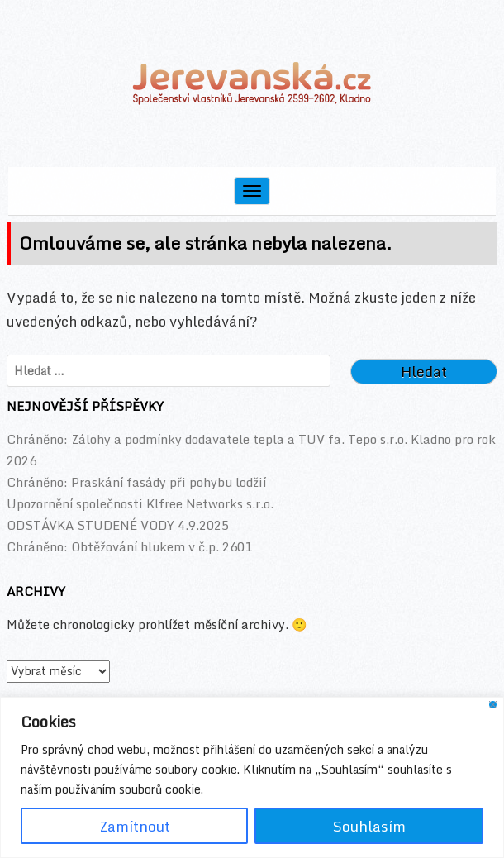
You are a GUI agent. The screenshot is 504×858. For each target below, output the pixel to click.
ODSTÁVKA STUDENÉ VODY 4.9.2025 (118, 525)
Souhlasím (369, 826)
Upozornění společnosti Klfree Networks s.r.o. (140, 503)
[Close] (493, 705)
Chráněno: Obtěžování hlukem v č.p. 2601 (129, 546)
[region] (252, 777)
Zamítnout (135, 826)
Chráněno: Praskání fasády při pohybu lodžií (136, 482)
